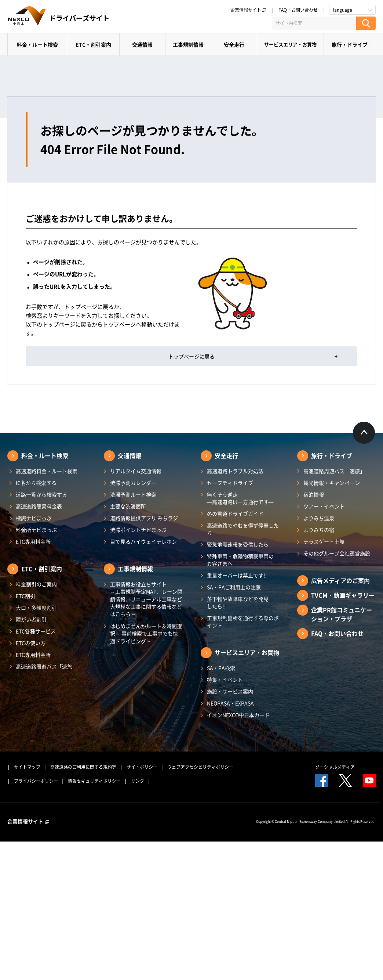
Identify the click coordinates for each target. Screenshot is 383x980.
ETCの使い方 (31, 643)
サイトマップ (27, 767)
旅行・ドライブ (350, 44)
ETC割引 (25, 596)
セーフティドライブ (230, 483)
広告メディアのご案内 (340, 580)
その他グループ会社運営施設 (337, 553)
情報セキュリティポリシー (94, 781)
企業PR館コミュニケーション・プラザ (342, 614)
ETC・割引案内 (93, 44)
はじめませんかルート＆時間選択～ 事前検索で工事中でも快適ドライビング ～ (146, 633)
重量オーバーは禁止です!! (237, 575)
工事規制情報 (188, 44)
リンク (138, 781)
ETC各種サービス (36, 631)
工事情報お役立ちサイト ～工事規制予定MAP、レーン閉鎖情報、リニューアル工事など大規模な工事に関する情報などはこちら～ (146, 599)
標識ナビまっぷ (34, 518)
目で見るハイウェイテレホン (143, 541)
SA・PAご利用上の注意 (234, 587)
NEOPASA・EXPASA (230, 703)
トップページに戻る (191, 356)
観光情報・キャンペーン (332, 483)
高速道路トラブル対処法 (235, 471)
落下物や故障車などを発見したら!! (238, 602)
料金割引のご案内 (36, 584)
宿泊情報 (314, 494)
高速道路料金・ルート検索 (47, 471)
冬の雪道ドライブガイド (235, 514)
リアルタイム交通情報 (136, 471)
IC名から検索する (36, 483)
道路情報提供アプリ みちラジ (144, 518)
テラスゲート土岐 (324, 541)
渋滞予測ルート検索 (133, 494)
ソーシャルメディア (335, 767)
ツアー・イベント (324, 506)
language (343, 10)
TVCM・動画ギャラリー (343, 595)
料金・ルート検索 (37, 44)
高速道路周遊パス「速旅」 (47, 666)
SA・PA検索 (221, 668)
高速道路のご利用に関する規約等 (83, 767)
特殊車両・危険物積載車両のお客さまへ (240, 560)
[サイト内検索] (314, 23)
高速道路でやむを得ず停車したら (243, 529)
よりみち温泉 (319, 518)
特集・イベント (225, 680)
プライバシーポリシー (36, 781)
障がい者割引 (31, 619)
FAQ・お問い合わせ (298, 10)
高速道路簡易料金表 (39, 506)
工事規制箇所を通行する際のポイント (243, 621)
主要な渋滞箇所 (128, 506)
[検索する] (366, 23)
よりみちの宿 (319, 530)
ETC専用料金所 (33, 541)
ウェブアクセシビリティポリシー (200, 767)
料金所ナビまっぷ (36, 530)
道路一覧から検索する (41, 494)
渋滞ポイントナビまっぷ (138, 530)
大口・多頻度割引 (36, 608)
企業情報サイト (248, 10)
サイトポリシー (142, 767)
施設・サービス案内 (230, 691)
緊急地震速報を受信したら (238, 544)
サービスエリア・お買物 (290, 44)
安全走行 (234, 44)
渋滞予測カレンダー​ (133, 483)
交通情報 (142, 44)
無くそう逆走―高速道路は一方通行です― (240, 498)
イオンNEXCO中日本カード (238, 715)
